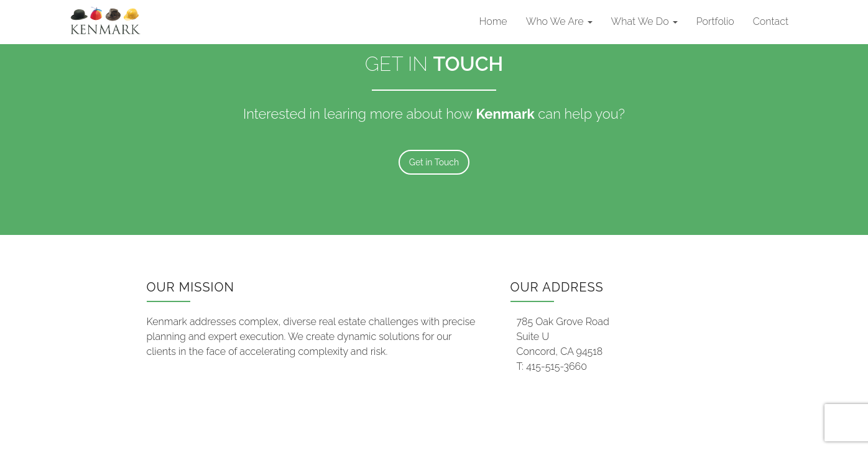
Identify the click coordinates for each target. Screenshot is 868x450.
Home (493, 21)
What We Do (644, 21)
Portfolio (715, 21)
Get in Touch (434, 162)
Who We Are (559, 21)
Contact (771, 21)
